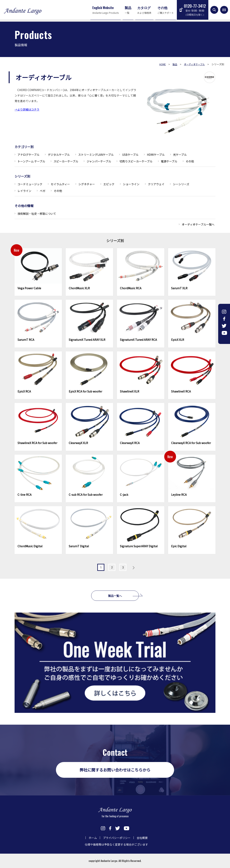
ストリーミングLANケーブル (96, 155)
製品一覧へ (115, 596)
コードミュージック (30, 184)
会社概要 (142, 838)
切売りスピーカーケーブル (136, 161)
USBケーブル (130, 155)
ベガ (43, 191)
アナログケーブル (28, 155)
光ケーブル (180, 155)
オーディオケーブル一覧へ (198, 224)
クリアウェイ (156, 184)
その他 (190, 161)
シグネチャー (87, 184)
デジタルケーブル (59, 155)
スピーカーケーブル (66, 161)
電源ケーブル (169, 161)
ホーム (93, 838)
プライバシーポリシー (117, 838)
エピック (109, 184)
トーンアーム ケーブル (31, 161)
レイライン (24, 191)
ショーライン (131, 184)
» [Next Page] (134, 568)
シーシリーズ (181, 184)
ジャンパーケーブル (99, 161)
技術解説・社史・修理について (37, 214)
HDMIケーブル (156, 155)
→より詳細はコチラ (27, 109)
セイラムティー (60, 184)
